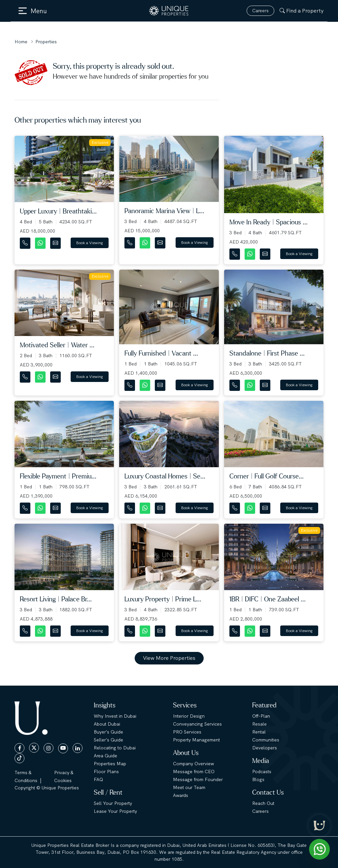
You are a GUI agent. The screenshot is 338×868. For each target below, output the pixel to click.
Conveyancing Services (197, 724)
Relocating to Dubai (115, 748)
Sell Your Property (113, 803)
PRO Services (187, 732)
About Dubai (107, 724)
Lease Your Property (115, 811)
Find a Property (302, 11)
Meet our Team (189, 787)
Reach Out (263, 803)
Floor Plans (106, 772)
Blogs (258, 779)
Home (21, 42)
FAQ (98, 779)
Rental (259, 732)
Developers (265, 748)
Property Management (196, 740)
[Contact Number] (26, 242)
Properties (46, 42)
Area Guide (105, 756)
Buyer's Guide (108, 732)
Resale (259, 724)
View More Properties (169, 658)
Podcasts (262, 772)
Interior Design (189, 716)
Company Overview (193, 764)
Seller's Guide (108, 740)
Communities (266, 740)
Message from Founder (198, 779)
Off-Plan (261, 716)
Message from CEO (194, 772)
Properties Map (110, 764)
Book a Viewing (90, 243)
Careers (260, 11)
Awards (181, 795)
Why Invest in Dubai (115, 716)
